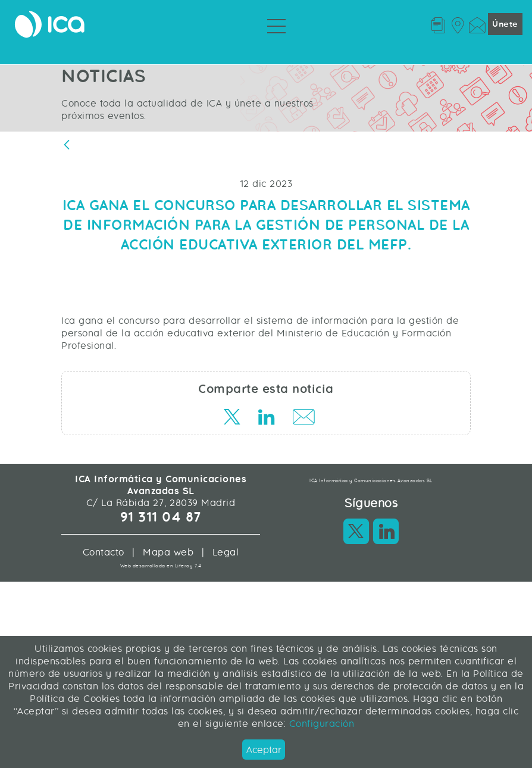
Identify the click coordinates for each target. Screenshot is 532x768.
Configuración (320, 724)
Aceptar (264, 750)
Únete (505, 24)
